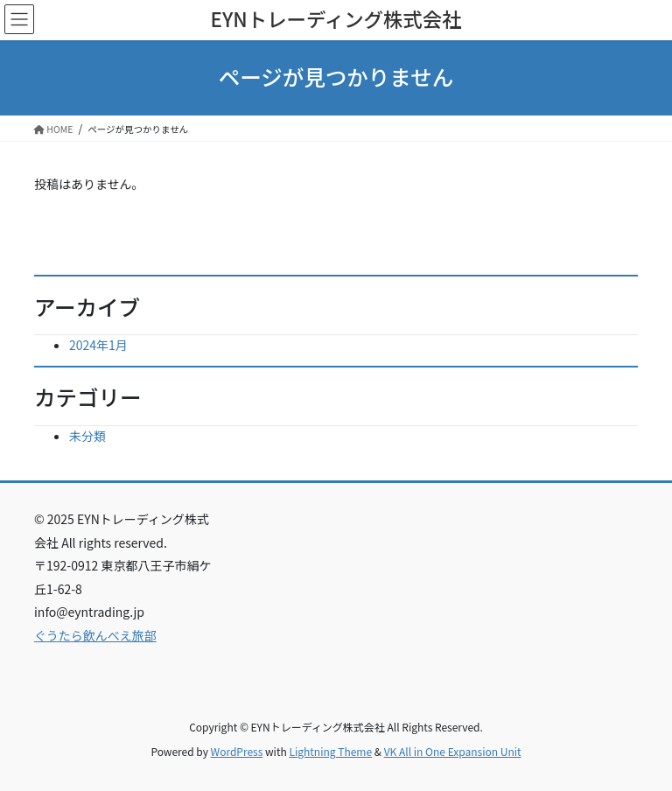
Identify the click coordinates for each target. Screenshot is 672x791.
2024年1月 (98, 345)
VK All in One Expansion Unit (453, 751)
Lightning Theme (330, 751)
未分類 (87, 436)
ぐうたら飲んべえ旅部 (95, 635)
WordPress (237, 751)
